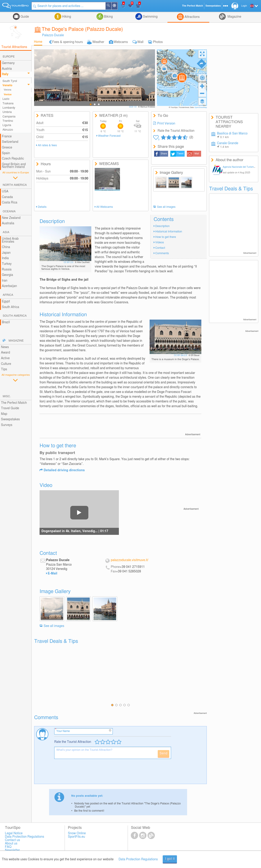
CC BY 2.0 (69, 262)
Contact (160, 248)
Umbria (7, 112)
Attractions (192, 17)
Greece (7, 148)
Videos (160, 243)
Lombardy (9, 108)
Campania (9, 117)
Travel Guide (10, 408)
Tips (4, 369)
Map (4, 414)
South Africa (11, 307)
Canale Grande (228, 145)
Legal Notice (14, 833)
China (6, 247)
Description (162, 226)
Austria (7, 69)
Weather (98, 42)
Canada (7, 197)
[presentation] (89, 773)
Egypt (6, 301)
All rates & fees (47, 145)
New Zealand (11, 218)
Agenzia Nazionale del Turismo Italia (242, 167)
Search (111, 6)
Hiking (66, 17)
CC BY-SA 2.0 (181, 355)
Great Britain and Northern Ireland (14, 166)
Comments (162, 253)
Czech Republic (13, 159)
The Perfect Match (14, 403)
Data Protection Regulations (138, 859)
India (5, 258)
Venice (8, 95)
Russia (7, 270)
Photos (158, 42)
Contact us (13, 840)
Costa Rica (9, 203)
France (7, 136)
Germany (8, 63)
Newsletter (13, 850)
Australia (8, 223)
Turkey (7, 264)
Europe (9, 57)
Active (5, 358)
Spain (6, 153)
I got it (170, 859)
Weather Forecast (109, 136)
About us (11, 844)
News (5, 347)
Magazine (234, 17)
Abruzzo (8, 130)
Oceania (9, 212)
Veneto (7, 85)
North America (15, 185)
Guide (24, 17)
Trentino (8, 121)
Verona (8, 90)
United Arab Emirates (10, 240)
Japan (6, 253)
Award (5, 353)
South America (15, 316)
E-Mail (53, 574)
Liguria (7, 125)
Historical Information (169, 232)
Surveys (7, 425)
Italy (5, 74)
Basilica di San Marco (232, 135)
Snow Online (77, 833)
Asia (6, 232)
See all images (166, 207)
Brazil (6, 322)
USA (5, 191)
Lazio (6, 99)
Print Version (166, 124)
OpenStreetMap (201, 108)
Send (163, 753)
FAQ (8, 847)
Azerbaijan (9, 286)
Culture (6, 364)
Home (38, 42)
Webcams (121, 42)
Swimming (150, 17)
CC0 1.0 (133, 107)
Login (244, 6)
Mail (197, 154)
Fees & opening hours (68, 42)
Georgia (7, 275)
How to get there (166, 237)
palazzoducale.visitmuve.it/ (130, 560)
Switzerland (10, 142)
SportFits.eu (77, 837)
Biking (108, 17)
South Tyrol (10, 81)
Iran (5, 281)
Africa (8, 295)
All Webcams (105, 207)
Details (42, 207)
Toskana (8, 104)
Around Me (117, 6)
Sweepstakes (10, 419)
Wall (140, 42)
